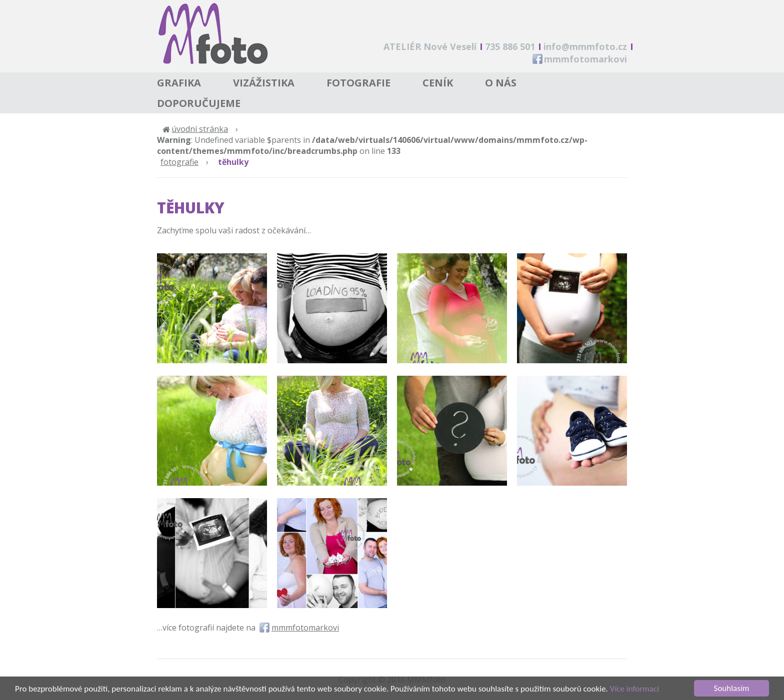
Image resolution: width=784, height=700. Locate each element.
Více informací (634, 691)
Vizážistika (264, 83)
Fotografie (358, 83)
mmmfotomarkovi (585, 59)
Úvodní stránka (200, 129)
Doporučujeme (199, 103)
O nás (501, 83)
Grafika (179, 83)
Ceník (438, 83)
